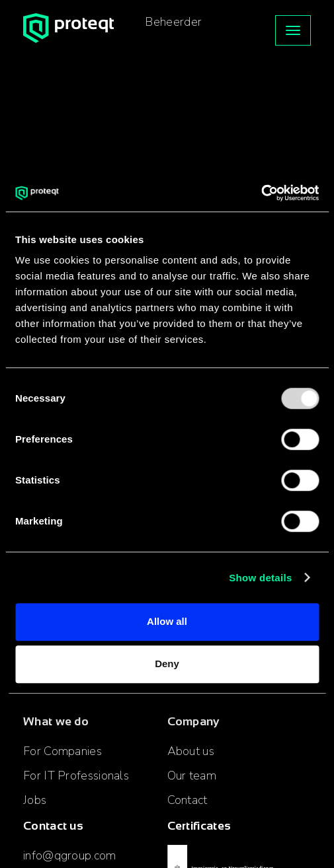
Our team (192, 776)
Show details (260, 578)
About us (191, 751)
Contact (188, 800)
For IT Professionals (76, 776)
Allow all (167, 621)
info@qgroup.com (70, 855)
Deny (167, 664)
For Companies (63, 751)
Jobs (35, 800)
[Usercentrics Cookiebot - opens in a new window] (261, 193)
